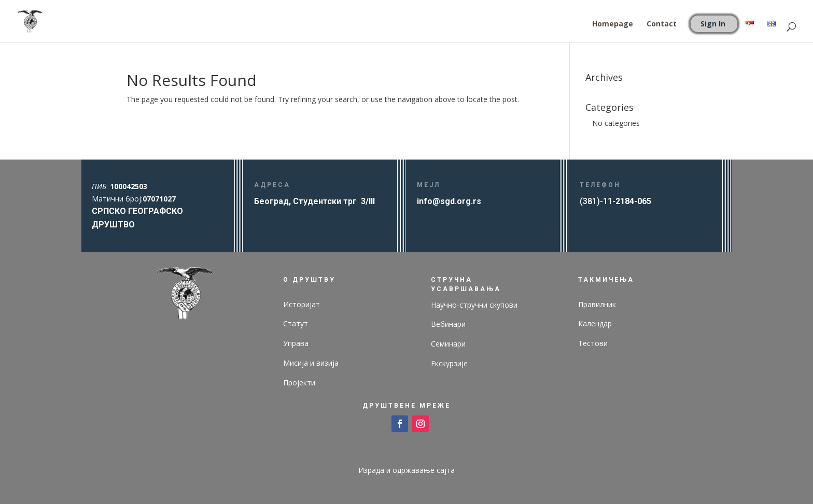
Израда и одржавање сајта (406, 470)
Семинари (448, 344)
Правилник (597, 304)
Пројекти (299, 383)
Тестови (593, 343)
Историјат (302, 304)
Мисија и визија (311, 363)
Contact (662, 24)
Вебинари (448, 324)
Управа (296, 343)
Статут (296, 323)
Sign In (713, 24)
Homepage (613, 24)
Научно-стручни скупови (474, 305)
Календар (595, 323)
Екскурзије (449, 363)
